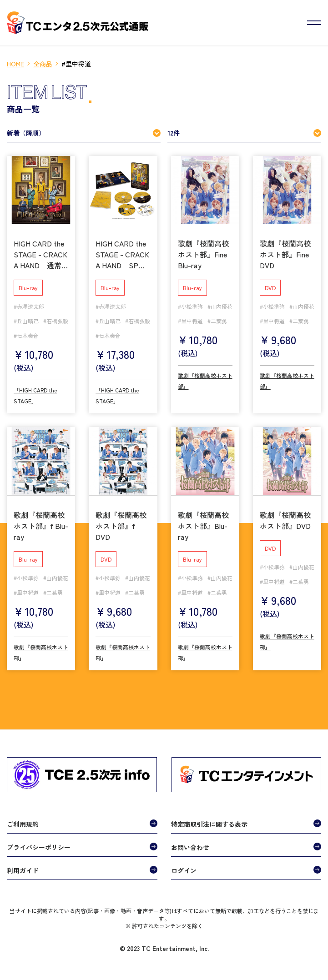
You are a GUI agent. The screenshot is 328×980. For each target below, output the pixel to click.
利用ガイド (23, 870)
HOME (15, 64)
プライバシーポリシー (39, 847)
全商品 (43, 64)
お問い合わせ (190, 847)
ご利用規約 (23, 824)
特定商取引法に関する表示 (209, 824)
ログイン (184, 870)
